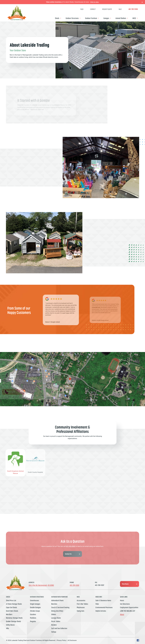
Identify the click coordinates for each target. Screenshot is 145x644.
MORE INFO (99, 597)
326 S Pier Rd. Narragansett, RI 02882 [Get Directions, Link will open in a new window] (41, 585)
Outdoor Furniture (91, 18)
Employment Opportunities (129, 607)
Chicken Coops (35, 611)
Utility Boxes (10, 625)
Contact (93, 9)
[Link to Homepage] (17, 20)
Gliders (54, 614)
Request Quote (107, 9)
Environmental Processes (104, 607)
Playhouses (81, 607)
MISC (134, 18)
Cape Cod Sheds (11, 607)
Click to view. (94, 2)
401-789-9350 (133, 9)
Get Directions (125, 604)
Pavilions (33, 618)
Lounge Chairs (56, 618)
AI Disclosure (72, 640)
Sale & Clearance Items (103, 600)
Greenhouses (34, 600)
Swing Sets (80, 611)
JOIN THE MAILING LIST (128, 611)
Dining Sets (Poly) (57, 611)
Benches (54, 604)
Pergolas (33, 621)
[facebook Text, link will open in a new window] (138, 641)
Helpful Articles (101, 611)
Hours (122, 600)
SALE (120, 9)
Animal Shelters (121, 18)
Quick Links (124, 597)
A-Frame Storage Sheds (14, 604)
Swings (54, 632)
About (122, 614)
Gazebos (33, 614)
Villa (7, 628)
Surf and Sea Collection (59, 628)
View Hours (125, 584)
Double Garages (35, 607)
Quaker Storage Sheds (13, 621)
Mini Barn (9, 614)
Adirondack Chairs (57, 600)
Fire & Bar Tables (82, 604)
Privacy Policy (61, 640)
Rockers (54, 625)
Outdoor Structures (72, 18)
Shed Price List (11, 600)
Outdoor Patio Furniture (60, 597)
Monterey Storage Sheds (14, 618)
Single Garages (35, 604)
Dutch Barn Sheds (12, 611)
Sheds (57, 18)
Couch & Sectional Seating (60, 607)
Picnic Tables (56, 621)
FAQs (82, 9)
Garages (106, 18)
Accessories (81, 600)
